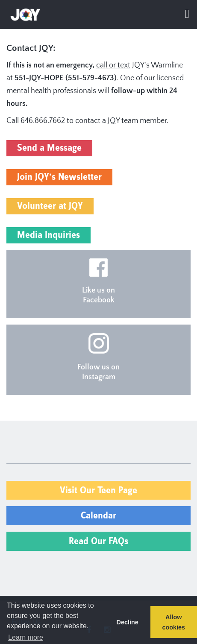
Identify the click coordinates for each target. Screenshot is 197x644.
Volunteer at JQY (50, 206)
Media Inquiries (49, 235)
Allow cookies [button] (174, 622)
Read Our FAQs (98, 541)
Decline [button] (127, 622)
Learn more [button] (26, 637)
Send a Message (49, 148)
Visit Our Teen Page (98, 490)
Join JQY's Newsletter (59, 177)
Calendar (98, 516)
